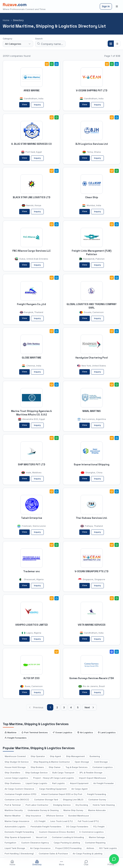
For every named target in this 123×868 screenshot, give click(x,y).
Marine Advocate (97, 810)
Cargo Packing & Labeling (67, 843)
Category (7, 39)
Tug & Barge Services (77, 767)
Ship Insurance (33, 816)
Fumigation (10, 843)
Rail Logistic (59, 783)
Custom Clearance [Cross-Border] (57, 832)
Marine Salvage (97, 837)
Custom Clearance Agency (35, 843)
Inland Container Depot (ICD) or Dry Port (62, 794)
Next (90, 707)
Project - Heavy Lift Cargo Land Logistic (54, 778)
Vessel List (41, 837)
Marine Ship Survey (73, 810)
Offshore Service (55, 816)
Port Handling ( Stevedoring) (19, 854)
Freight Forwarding (97, 794)
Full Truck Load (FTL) (88, 821)
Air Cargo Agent (79, 789)
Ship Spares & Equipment (18, 837)
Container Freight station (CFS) (20, 794)
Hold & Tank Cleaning (104, 805)
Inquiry (37, 105)
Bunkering (95, 756)
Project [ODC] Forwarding (68, 848)
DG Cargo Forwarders (77, 827)
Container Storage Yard (46, 800)
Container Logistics (103, 767)
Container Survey (97, 800)
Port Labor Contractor (37, 805)
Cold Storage (101, 762)
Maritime (11, 732)
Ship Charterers (13, 783)
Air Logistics (85, 732)
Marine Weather (13, 816)
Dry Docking (82, 805)
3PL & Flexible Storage (91, 773)
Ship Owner (55, 767)
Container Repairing (95, 843)
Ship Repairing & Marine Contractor (52, 762)
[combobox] (18, 44)
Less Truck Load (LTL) (62, 821)
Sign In (106, 6)
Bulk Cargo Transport (63, 773)
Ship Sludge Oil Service (17, 762)
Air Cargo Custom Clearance (19, 789)
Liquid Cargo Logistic (37, 783)
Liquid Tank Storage (15, 848)
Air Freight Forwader (104, 783)
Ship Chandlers (12, 773)
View (24, 104)
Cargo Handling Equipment (53, 789)
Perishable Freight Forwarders (46, 827)
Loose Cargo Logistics (16, 778)
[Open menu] (117, 6)
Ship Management (75, 756)
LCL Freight (40, 821)
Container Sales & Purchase (53, 854)
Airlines (90, 848)
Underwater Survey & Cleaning (43, 810)
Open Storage (82, 762)
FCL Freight (99, 827)
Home (6, 20)
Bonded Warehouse (79, 816)
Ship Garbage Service (36, 773)
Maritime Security (14, 810)
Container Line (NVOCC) (17, 800)
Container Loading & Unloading (68, 837)
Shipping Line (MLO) (73, 800)
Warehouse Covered (15, 756)
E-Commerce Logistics (92, 832)
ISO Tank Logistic (108, 848)
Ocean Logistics (62, 732)
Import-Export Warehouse (92, 778)
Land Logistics (107, 732)
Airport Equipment (79, 783)
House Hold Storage (15, 767)
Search (39, 39)
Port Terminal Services (35, 732)
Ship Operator (38, 756)
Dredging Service (62, 805)
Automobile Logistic (15, 827)
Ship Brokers (37, 767)
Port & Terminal (13, 805)
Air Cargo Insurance (40, 848)
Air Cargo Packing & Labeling (88, 854)
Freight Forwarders (16, 738)
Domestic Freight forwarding (19, 832)
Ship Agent (55, 756)
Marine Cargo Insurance (17, 821)
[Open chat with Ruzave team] (114, 859)
